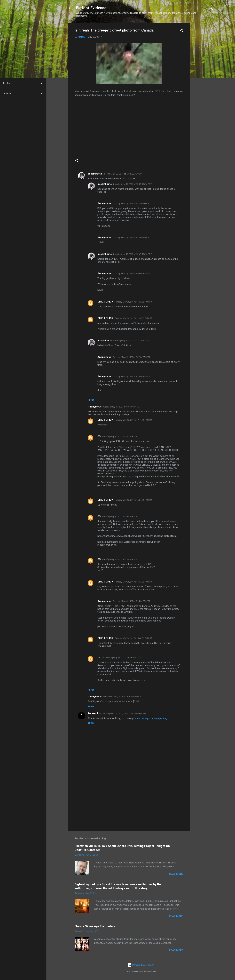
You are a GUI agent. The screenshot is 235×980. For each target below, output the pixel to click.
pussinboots (95, 174)
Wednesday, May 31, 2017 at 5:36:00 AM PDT (122, 658)
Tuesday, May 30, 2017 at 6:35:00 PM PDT (133, 582)
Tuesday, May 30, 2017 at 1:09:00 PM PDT (131, 274)
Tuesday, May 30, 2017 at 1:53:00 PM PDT (133, 302)
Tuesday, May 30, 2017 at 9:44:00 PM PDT (133, 638)
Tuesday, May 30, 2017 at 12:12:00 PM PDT (132, 184)
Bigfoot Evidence (91, 8)
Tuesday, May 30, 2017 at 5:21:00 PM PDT (133, 500)
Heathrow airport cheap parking (150, 718)
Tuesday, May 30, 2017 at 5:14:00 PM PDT (121, 436)
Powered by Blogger (141, 965)
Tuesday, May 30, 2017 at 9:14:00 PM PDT (131, 601)
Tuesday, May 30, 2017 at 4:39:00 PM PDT (122, 407)
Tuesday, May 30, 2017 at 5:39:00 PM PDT (121, 516)
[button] (181, 31)
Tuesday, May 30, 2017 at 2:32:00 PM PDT (131, 357)
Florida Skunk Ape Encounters (95, 926)
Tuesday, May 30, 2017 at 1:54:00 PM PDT (133, 318)
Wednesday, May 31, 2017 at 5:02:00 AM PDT (123, 697)
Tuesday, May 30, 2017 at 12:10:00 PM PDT (123, 174)
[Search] (211, 9)
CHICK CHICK (105, 302)
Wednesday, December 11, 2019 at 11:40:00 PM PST (123, 713)
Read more (176, 874)
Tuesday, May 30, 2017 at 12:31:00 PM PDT (132, 203)
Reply (91, 400)
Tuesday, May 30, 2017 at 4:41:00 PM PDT (133, 420)
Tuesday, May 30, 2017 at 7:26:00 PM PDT (131, 377)
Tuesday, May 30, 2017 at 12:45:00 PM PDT (132, 254)
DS (99, 436)
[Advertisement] (203, 72)
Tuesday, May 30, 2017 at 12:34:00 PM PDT (132, 238)
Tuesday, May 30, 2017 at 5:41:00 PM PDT (121, 559)
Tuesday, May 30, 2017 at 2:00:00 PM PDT (132, 341)
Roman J (93, 713)
